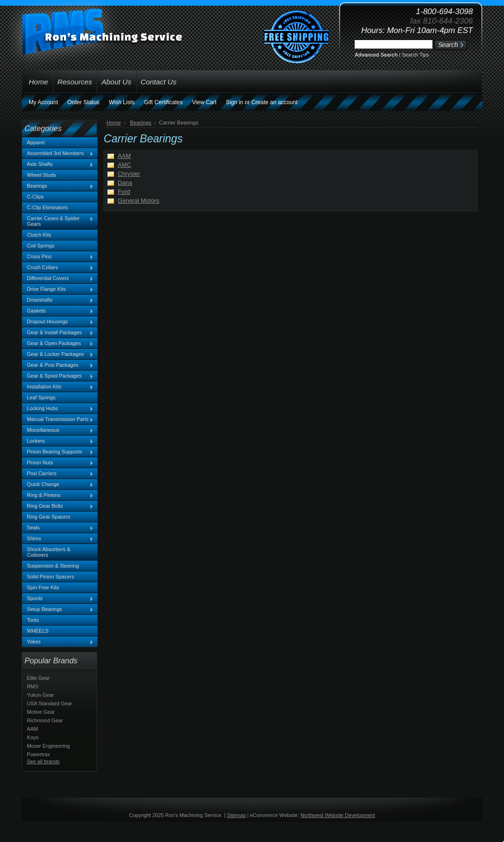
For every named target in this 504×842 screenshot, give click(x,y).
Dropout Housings (58, 322)
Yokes (58, 642)
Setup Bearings (58, 610)
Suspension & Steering (53, 566)
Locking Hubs (58, 409)
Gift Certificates (163, 102)
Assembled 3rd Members (58, 154)
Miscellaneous (58, 430)
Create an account (275, 102)
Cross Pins (58, 257)
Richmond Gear (45, 720)
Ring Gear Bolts (58, 506)
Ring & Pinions (58, 495)
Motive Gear (41, 712)
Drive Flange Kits (58, 289)
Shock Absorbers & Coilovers (49, 552)
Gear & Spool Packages (58, 376)
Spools (58, 599)
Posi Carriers (58, 474)
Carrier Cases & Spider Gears (58, 221)
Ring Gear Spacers (49, 517)
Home (114, 123)
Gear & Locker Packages (58, 355)
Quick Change (58, 485)
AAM (33, 729)
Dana (125, 183)
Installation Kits (58, 387)
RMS (33, 686)
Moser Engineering (48, 746)
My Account (43, 102)
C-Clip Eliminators (47, 207)
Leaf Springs (41, 397)
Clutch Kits (39, 235)
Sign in (235, 102)
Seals (58, 528)
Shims (58, 539)
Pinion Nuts (58, 463)
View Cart (204, 102)
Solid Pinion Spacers (50, 577)
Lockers (58, 441)
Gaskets (58, 311)
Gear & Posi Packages (58, 365)
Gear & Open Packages (58, 344)
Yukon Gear (40, 695)
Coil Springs (41, 246)
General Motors (138, 201)
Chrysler (129, 174)
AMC (124, 165)
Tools (33, 620)
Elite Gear (38, 678)
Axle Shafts (58, 165)
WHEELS (38, 631)
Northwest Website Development (338, 815)
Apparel (36, 142)
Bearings (58, 186)
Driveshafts (58, 300)
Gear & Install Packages (58, 333)
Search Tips (415, 55)
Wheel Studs (41, 175)
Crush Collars (58, 268)
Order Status (83, 102)
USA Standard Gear (49, 703)
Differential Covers (58, 279)
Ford (124, 192)
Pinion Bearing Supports (58, 452)
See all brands (43, 761)
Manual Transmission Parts (58, 420)
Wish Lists (122, 102)
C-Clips (35, 197)
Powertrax (38, 754)
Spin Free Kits (43, 587)
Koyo (33, 737)
